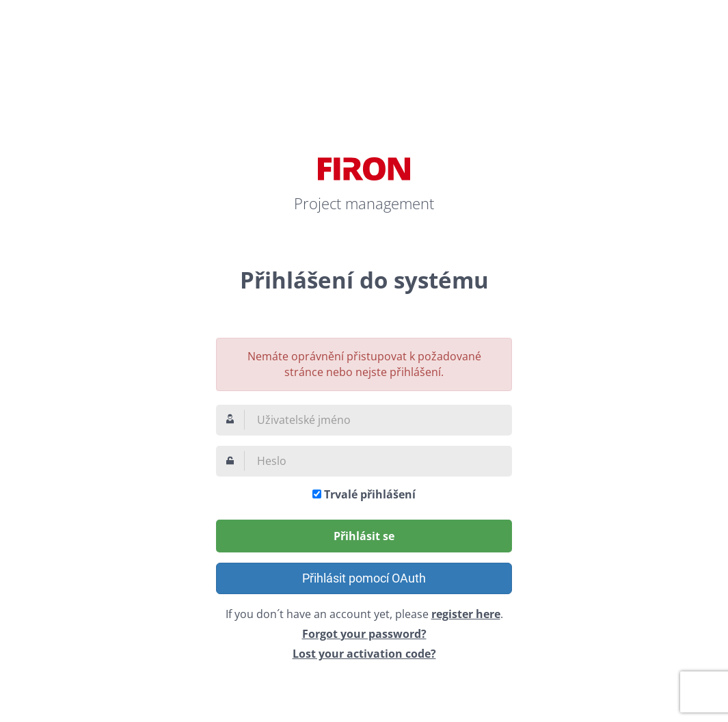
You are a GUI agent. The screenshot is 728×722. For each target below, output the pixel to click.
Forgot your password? (364, 634)
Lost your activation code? (364, 654)
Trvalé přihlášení (370, 494)
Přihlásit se (364, 536)
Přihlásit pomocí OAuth (364, 578)
